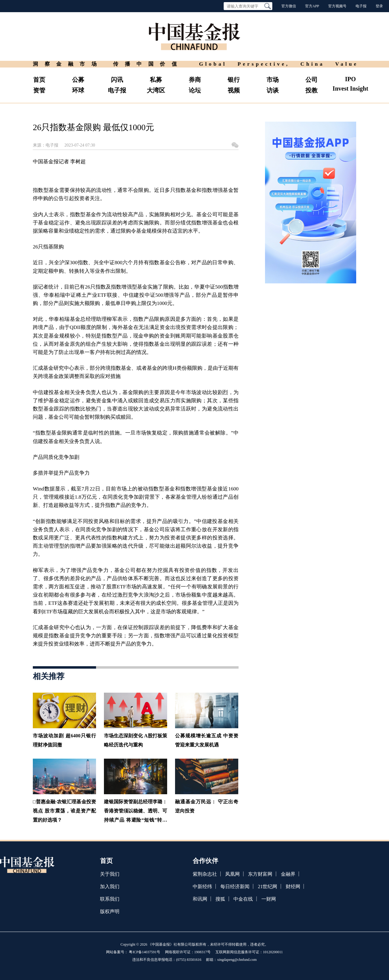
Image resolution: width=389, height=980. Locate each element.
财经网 (293, 887)
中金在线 (243, 899)
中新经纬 (202, 887)
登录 (379, 6)
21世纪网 (267, 887)
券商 (195, 80)
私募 (156, 80)
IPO (350, 79)
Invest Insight (350, 88)
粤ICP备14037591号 (145, 952)
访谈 (273, 90)
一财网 (269, 899)
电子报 (361, 6)
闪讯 (117, 80)
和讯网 (200, 899)
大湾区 (156, 90)
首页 (39, 80)
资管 (39, 90)
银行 (234, 80)
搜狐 (220, 899)
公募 (78, 80)
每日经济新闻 (235, 887)
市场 (273, 80)
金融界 (288, 874)
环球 (78, 90)
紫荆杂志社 (205, 874)
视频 (234, 90)
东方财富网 (260, 874)
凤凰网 (232, 874)
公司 (312, 80)
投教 (312, 90)
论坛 (195, 90)
